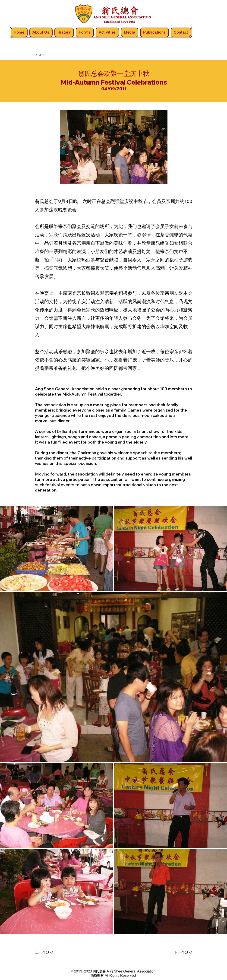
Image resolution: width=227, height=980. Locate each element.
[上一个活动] (52, 952)
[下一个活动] (175, 952)
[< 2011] (50, 55)
